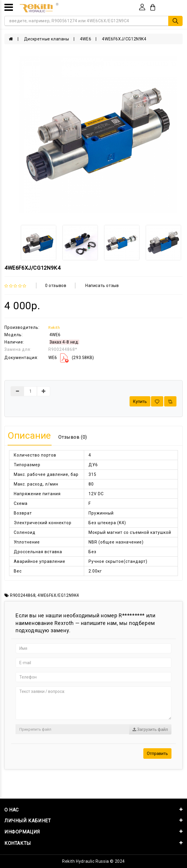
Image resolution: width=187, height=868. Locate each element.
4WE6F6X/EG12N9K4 (58, 595)
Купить (140, 401)
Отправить (157, 753)
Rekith (54, 328)
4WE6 (86, 39)
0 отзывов (56, 286)
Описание (29, 435)
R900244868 (23, 595)
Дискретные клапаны (47, 39)
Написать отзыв (102, 286)
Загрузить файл (150, 729)
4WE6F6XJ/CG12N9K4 (124, 39)
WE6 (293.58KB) (71, 358)
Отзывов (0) (73, 437)
